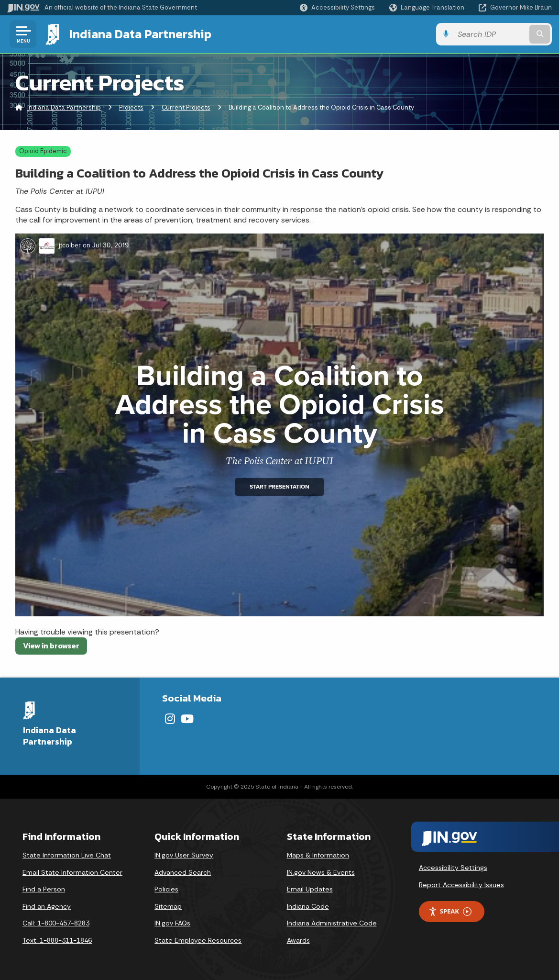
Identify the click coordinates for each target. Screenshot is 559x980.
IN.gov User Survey (184, 855)
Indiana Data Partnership (140, 34)
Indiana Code (308, 906)
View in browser (51, 646)
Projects (131, 107)
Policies (166, 889)
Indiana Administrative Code (332, 923)
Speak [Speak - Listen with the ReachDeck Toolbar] (450, 911)
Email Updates (310, 889)
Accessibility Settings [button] (453, 868)
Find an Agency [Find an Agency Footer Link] (47, 906)
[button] (337, 7)
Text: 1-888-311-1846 (57, 940)
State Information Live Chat (67, 855)
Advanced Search (183, 872)
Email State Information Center (72, 872)
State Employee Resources (198, 940)
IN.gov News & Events (321, 872)
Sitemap (168, 906)
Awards (298, 940)
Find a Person (44, 889)
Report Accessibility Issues (461, 885)
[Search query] (490, 34)
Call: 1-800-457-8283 (56, 923)
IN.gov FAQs (172, 923)
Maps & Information (318, 855)
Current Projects (186, 107)
